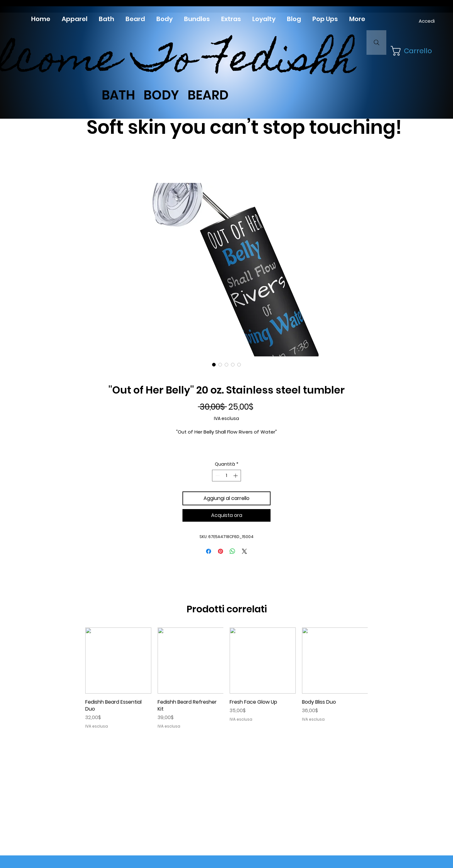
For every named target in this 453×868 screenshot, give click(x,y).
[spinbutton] (226, 476)
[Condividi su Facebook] (209, 551)
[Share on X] (244, 551)
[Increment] (236, 476)
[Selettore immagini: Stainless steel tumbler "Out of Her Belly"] (214, 365)
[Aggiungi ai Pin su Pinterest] (221, 551)
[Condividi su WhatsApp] (232, 551)
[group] (226, 678)
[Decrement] (217, 476)
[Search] (376, 43)
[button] (411, 51)
